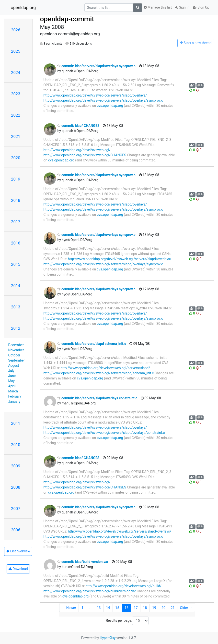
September (17, 360)
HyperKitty (108, 638)
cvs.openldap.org (110, 106)
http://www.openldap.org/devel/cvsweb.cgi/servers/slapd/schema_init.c (98, 373)
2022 (16, 115)
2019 (16, 179)
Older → (186, 608)
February (15, 396)
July (11, 371)
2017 (16, 222)
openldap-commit (67, 19)
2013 (16, 307)
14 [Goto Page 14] (108, 608)
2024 (16, 73)
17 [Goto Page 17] (136, 608)
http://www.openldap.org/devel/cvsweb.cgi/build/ (124, 586)
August (14, 365)
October (14, 355)
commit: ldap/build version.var (83, 562)
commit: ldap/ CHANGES (78, 126)
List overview (18, 551)
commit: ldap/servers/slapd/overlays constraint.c (97, 398)
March (13, 391)
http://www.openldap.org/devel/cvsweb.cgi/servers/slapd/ (105, 368)
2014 (16, 286)
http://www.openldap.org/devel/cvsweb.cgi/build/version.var (90, 591)
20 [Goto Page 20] (163, 608)
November (16, 350)
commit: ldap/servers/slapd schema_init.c (92, 344)
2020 (16, 158)
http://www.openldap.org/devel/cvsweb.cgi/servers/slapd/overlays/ (95, 95)
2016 (16, 243)
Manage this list (158, 7)
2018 (16, 200)
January (14, 401)
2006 (16, 530)
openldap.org (23, 8)
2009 (16, 466)
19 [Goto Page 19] (154, 608)
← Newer (69, 608)
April (12, 386)
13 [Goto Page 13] (99, 608)
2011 (16, 423)
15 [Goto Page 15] (117, 608)
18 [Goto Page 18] (145, 608)
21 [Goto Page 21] (173, 608)
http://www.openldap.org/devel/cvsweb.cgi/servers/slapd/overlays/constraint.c (104, 433)
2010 (16, 445)
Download (18, 569)
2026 (16, 30)
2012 (16, 328)
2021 (16, 136)
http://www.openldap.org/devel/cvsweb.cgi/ (77, 150)
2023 (16, 94)
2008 (16, 487)
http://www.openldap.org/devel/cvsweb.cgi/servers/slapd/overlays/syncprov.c (103, 100)
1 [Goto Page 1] (82, 608)
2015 (16, 264)
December (16, 345)
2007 (16, 509)
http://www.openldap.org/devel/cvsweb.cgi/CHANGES (85, 155)
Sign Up (201, 7)
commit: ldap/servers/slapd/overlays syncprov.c (96, 66)
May (11, 381)
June (12, 376)
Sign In (182, 7)
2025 (16, 51)
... (90, 608)
